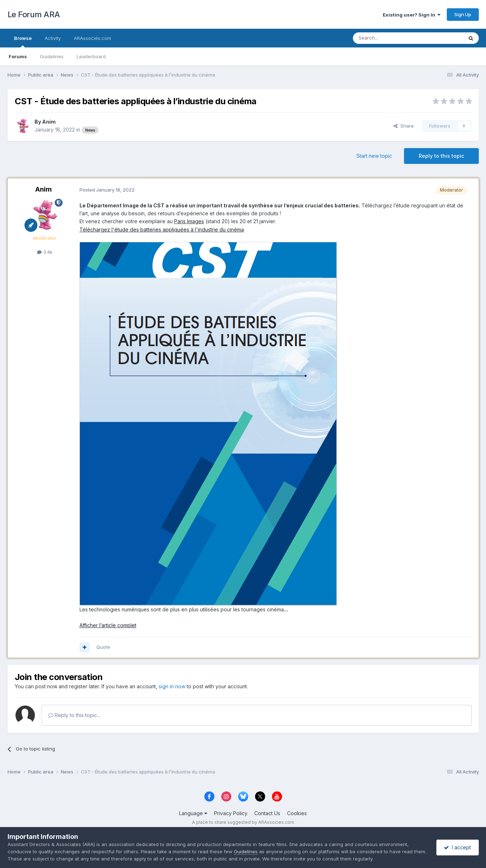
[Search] (390, 38)
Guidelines (52, 56)
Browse (23, 41)
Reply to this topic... (74, 715)
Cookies (297, 813)
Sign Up (463, 14)
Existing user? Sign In (412, 15)
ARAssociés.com (92, 38)
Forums (18, 56)
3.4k (45, 252)
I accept (457, 847)
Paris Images (189, 221)
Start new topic (374, 156)
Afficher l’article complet (108, 625)
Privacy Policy (231, 813)
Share (404, 126)
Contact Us (267, 813)
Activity (53, 38)
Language (193, 813)
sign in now (172, 686)
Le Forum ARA (34, 14)
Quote (103, 647)
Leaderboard (91, 56)
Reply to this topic (441, 156)
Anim (49, 122)
